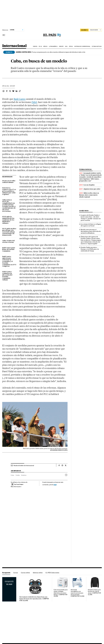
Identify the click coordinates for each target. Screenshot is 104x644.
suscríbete (84, 30)
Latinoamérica (53, 46)
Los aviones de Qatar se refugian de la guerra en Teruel (91, 225)
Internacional (14, 46)
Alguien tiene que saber (92, 189)
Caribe (18, 475)
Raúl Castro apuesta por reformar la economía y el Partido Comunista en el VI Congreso (9, 261)
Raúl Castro (20, 99)
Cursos (16, 573)
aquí (55, 485)
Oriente (61, 46)
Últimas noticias (97, 46)
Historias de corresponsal (82, 46)
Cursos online (25, 573)
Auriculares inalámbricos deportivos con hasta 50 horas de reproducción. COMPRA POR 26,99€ (34, 599)
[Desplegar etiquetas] (66, 475)
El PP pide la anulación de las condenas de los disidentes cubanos (8, 220)
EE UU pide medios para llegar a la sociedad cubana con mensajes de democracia (9, 232)
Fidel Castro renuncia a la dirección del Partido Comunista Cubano (7, 276)
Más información (16, 487)
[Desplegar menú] (4, 35)
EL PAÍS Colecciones (52, 573)
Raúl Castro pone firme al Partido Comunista (9, 249)
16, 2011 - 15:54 (9, 86)
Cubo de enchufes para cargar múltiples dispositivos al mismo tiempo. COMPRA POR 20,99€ (61, 593)
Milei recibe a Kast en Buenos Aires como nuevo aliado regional (89, 195)
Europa (35, 46)
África (71, 46)
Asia (66, 46)
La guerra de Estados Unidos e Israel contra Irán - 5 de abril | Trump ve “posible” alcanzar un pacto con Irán (91, 218)
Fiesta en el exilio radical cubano (9, 182)
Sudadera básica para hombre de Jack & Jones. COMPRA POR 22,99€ (94, 592)
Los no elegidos (89, 185)
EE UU (40, 46)
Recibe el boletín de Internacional (24, 466)
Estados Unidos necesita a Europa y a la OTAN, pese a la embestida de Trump (90, 249)
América (24, 475)
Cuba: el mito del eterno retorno (8, 242)
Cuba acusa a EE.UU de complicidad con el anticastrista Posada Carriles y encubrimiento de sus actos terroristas (9, 206)
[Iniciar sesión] (96, 30)
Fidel (34, 102)
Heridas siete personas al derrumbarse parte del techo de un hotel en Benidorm (91, 231)
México (45, 46)
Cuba (12, 475)
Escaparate (6, 573)
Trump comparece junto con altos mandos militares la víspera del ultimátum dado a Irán (51, 52)
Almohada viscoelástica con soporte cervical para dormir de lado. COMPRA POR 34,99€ (78, 593)
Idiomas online (38, 573)
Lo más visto (84, 211)
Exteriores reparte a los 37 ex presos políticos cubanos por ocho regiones (9, 191)
